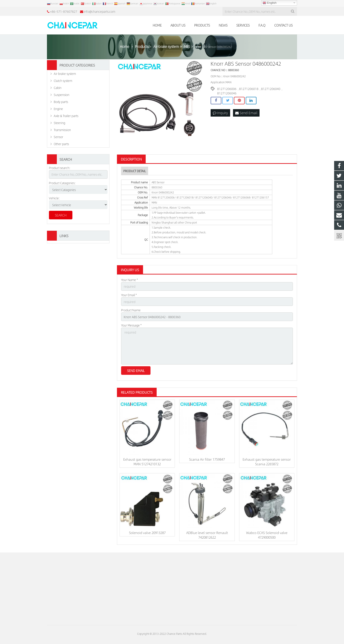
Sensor (58, 137)
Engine (58, 109)
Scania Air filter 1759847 (207, 459)
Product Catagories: (62, 183)
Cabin (58, 88)
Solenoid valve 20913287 (147, 533)
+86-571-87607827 (64, 11)
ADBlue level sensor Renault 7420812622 (207, 535)
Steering (59, 123)
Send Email (246, 113)
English (270, 3)
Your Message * (131, 325)
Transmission (62, 130)
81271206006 (227, 89)
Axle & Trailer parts (66, 116)
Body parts (61, 102)
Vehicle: (54, 198)
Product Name (131, 310)
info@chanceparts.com (99, 11)
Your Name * (129, 280)
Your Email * (129, 295)
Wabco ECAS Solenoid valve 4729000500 (267, 535)
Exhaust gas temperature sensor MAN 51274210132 (147, 462)
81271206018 (249, 89)
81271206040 (271, 89)
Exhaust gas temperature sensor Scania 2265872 (267, 462)
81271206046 (227, 93)
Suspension (62, 95)
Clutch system (63, 81)
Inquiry (220, 113)
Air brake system (65, 74)
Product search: (60, 168)
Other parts (61, 144)
